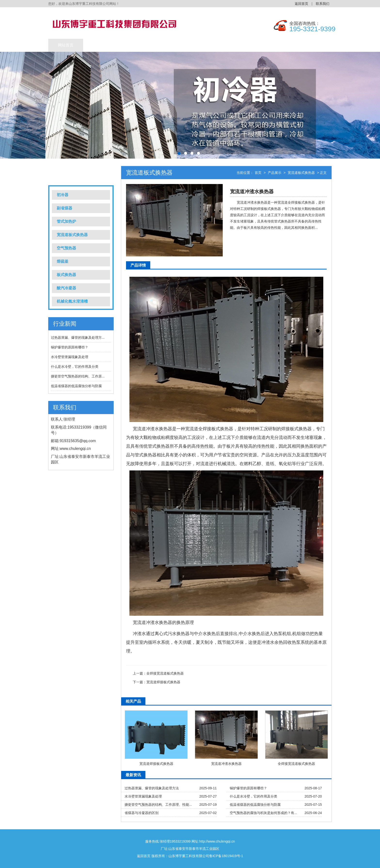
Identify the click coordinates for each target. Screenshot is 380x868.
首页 (258, 173)
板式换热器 (66, 275)
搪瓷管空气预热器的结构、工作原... (78, 376)
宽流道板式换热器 (72, 235)
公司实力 (205, 45)
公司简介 (240, 45)
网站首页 (66, 45)
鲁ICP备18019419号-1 (226, 856)
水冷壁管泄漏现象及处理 (70, 357)
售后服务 (275, 45)
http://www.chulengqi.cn (217, 841)
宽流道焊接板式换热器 (163, 682)
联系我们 (323, 4)
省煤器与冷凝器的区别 (142, 813)
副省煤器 (64, 208)
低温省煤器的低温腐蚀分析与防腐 (76, 386)
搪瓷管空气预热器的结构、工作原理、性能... (158, 805)
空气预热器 (66, 248)
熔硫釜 (63, 261)
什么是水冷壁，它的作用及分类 (75, 367)
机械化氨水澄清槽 (72, 301)
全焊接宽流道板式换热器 (165, 673)
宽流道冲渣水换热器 (226, 764)
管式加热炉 (66, 221)
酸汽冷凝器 (66, 288)
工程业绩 (135, 45)
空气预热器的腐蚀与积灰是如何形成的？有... (263, 813)
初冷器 (63, 195)
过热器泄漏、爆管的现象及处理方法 (152, 788)
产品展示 (101, 45)
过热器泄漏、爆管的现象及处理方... (78, 338)
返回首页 (301, 4)
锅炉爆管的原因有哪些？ (70, 347)
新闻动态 (170, 45)
